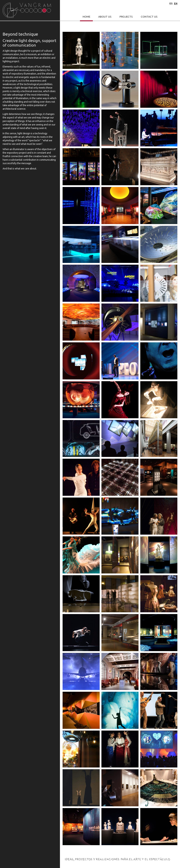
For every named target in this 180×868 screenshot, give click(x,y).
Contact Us (149, 17)
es (171, 4)
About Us (105, 17)
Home (86, 17)
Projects (126, 17)
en (176, 4)
